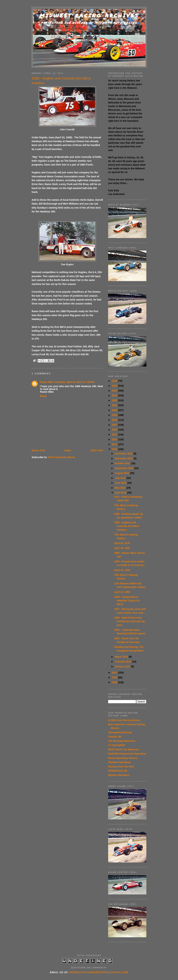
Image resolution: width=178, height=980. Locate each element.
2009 (115, 682)
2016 (115, 430)
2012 (115, 449)
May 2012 (120, 488)
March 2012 (122, 657)
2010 (115, 677)
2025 (115, 386)
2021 (115, 405)
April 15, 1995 (122, 570)
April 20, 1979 (122, 543)
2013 (115, 444)
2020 (115, 410)
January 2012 (123, 666)
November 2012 (124, 458)
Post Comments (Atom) (61, 457)
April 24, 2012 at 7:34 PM (80, 382)
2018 (115, 420)
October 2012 (123, 463)
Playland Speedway (119, 762)
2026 (115, 381)
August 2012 (122, 473)
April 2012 (121, 493)
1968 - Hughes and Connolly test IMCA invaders (127, 526)
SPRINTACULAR (118, 771)
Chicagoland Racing (120, 732)
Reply (43, 396)
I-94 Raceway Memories (122, 741)
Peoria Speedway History (123, 758)
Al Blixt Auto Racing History (124, 720)
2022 (115, 400)
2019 (115, 415)
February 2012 (123, 662)
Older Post (97, 450)
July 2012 (121, 478)
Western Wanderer (119, 775)
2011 (115, 673)
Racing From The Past (121, 767)
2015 (115, 435)
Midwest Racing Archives (89, 15)
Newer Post (38, 450)
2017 (115, 425)
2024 (115, 391)
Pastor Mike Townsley (53, 382)
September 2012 (124, 468)
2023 (115, 395)
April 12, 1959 (122, 592)
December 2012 (124, 454)
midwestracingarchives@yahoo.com (99, 972)
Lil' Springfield (117, 745)
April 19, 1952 (122, 548)
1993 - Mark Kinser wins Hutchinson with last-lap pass (130, 621)
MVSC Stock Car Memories (124, 749)
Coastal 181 (115, 737)
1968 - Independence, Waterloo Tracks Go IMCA (127, 601)
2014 (115, 439)
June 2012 (121, 483)
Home (68, 450)
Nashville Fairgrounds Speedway (127, 754)
